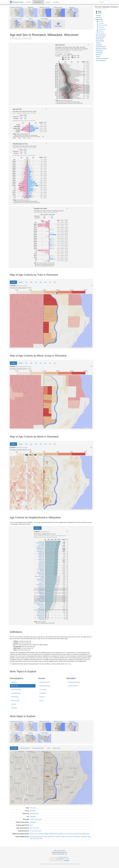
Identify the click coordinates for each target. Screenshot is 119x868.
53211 (36, 819)
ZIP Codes (14, 748)
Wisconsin (33, 808)
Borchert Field (34, 837)
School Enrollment (73, 686)
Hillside (64, 837)
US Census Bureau (63, 857)
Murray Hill (69, 837)
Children (13, 282)
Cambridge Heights (43, 834)
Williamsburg (86, 834)
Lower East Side (69, 834)
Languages (14, 708)
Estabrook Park (53, 834)
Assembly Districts (25, 748)
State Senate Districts (38, 748)
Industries (42, 697)
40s (36, 282)
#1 (89, 45)
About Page (68, 664)
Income (48, 2)
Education (57, 2)
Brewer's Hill (34, 834)
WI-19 (40, 831)
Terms (59, 850)
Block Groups (57, 748)
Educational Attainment (74, 682)
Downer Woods (43, 837)
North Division (77, 837)
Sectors (41, 700)
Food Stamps (43, 689)
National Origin (15, 700)
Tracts (49, 748)
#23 (91, 447)
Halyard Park (51, 837)
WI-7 (38, 828)
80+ (55, 282)
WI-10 (32, 831)
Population (14, 682)
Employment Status (45, 686)
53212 (40, 819)
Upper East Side (38, 838)
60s (45, 282)
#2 (46, 109)
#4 (67, 208)
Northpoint (84, 837)
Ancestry (14, 704)
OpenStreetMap (60, 859)
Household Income (45, 682)
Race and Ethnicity (16, 689)
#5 (92, 285)
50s (41, 282)
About (55, 850)
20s (26, 282)
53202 (32, 819)
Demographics (38, 2)
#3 (46, 144)
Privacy (63, 850)
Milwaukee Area (34, 814)
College (21, 282)
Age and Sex (15, 686)
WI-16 (36, 831)
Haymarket (58, 837)
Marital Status (15, 697)
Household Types (16, 693)
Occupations (43, 693)
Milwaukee (33, 811)
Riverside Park (78, 834)
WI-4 (31, 825)
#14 (91, 366)
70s (50, 282)
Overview (29, 2)
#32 (67, 531)
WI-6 (35, 828)
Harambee (61, 834)
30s (31, 282)
